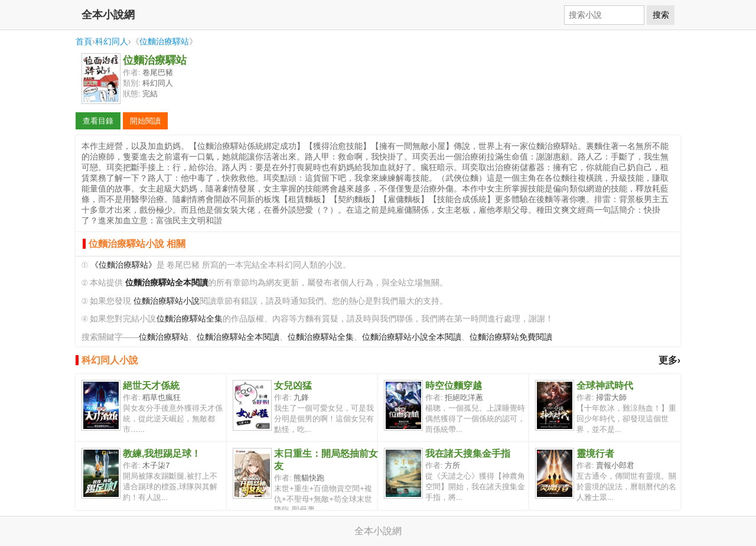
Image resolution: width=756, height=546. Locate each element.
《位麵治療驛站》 (123, 265)
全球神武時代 (605, 386)
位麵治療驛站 (164, 41)
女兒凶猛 (293, 386)
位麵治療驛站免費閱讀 (511, 337)
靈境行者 (595, 454)
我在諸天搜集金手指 (468, 454)
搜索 (661, 15)
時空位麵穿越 (454, 386)
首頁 (84, 41)
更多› (669, 360)
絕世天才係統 (151, 386)
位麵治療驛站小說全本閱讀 (412, 337)
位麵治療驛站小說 (167, 301)
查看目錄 (98, 121)
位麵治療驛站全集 (190, 319)
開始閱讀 (145, 121)
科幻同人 (112, 41)
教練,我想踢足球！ (162, 454)
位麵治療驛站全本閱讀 (238, 337)
